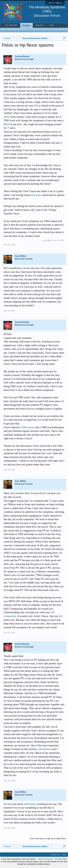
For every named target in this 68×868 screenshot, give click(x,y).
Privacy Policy (61, 859)
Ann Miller (20, 256)
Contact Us (55, 855)
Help (52, 25)
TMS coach (28, 427)
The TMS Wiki (11, 25)
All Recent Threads (28, 30)
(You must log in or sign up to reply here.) (48, 838)
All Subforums (9, 30)
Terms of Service (46, 859)
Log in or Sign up (55, 3)
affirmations (45, 749)
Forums (26, 25)
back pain (36, 195)
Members (40, 25)
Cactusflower (22, 56)
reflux (7, 117)
